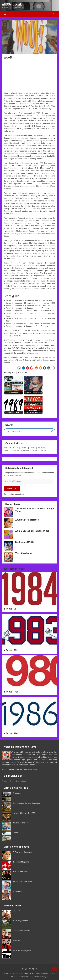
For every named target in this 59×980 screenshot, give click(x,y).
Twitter (32, 448)
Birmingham (22, 265)
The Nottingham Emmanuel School (25, 289)
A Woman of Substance (27, 520)
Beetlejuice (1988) (24, 542)
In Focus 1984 (11, 609)
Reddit (16, 448)
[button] (19, 368)
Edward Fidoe (39, 116)
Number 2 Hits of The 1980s (24, 813)
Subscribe (12, 488)
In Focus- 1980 (11, 692)
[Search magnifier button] (52, 431)
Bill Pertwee (27, 234)
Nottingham (17, 268)
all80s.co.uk (12, 4)
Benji (42, 251)
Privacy (36, 450)
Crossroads (18, 833)
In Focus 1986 (11, 733)
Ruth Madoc (17, 231)
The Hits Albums (24, 553)
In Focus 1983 (11, 650)
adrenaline (17, 143)
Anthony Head (13, 148)
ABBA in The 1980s (21, 872)
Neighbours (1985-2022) (23, 882)
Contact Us (26, 450)
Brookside (17, 793)
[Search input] (28, 431)
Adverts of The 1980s (22, 823)
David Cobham (31, 101)
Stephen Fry (15, 226)
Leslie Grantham (17, 221)
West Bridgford (24, 271)
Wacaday (17, 911)
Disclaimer (22, 781)
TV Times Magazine (21, 862)
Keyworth (21, 273)
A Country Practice (21, 921)
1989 (38, 113)
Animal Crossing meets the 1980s (32, 531)
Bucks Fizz (17, 892)
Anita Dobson (29, 231)
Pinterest (7, 448)
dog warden (29, 223)
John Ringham (16, 234)
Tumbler (24, 448)
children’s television (25, 93)
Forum (6, 450)
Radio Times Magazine (22, 951)
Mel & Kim (17, 941)
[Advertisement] (30, 76)
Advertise (15, 450)
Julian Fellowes (39, 234)
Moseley (10, 265)
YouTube (41, 448)
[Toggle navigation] (5, 14)
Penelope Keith (43, 231)
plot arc (9, 141)
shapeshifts (12, 98)
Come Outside (23, 246)
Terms (44, 450)
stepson (15, 186)
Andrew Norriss (26, 104)
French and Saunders (21, 931)
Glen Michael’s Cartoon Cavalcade (27, 803)
